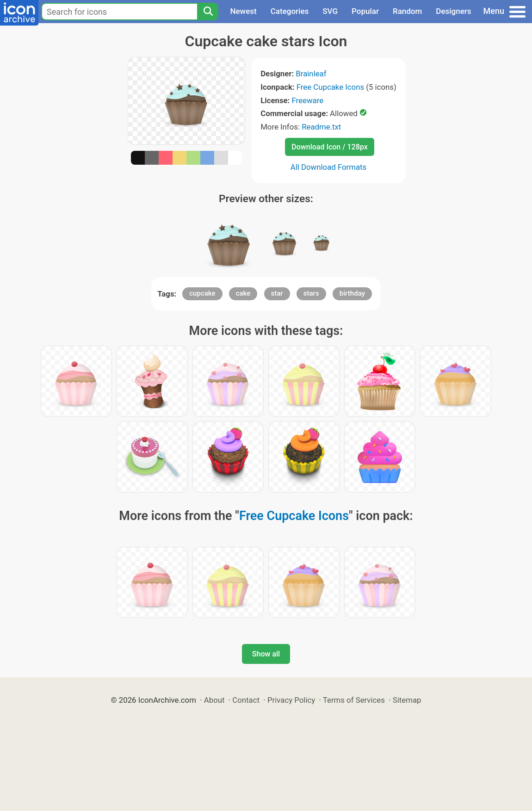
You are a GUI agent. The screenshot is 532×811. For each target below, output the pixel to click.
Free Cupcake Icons (330, 87)
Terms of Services (354, 700)
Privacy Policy (291, 700)
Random (407, 11)
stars (311, 293)
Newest (243, 11)
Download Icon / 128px (329, 147)
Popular (365, 11)
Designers (453, 11)
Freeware (308, 100)
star (277, 293)
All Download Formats (329, 167)
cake (243, 293)
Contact (246, 700)
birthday (352, 293)
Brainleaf (311, 74)
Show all (266, 654)
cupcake (202, 293)
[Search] (208, 12)
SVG (330, 11)
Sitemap (407, 700)
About (214, 700)
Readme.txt (321, 127)
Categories (290, 11)
